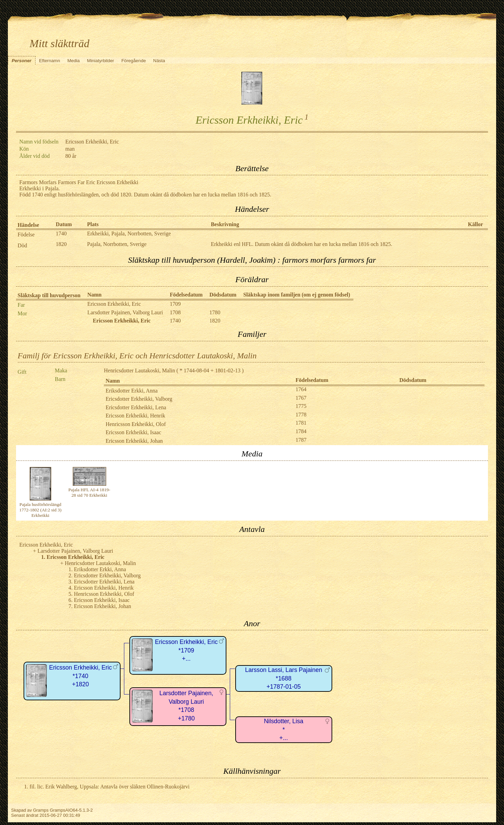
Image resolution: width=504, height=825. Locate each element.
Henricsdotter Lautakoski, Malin (139, 370)
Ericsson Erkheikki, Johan (134, 441)
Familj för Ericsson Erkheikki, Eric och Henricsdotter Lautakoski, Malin (137, 356)
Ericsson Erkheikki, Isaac (133, 432)
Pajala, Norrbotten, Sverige (117, 244)
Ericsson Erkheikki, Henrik (135, 416)
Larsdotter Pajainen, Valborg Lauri (125, 312)
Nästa (159, 61)
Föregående (134, 61)
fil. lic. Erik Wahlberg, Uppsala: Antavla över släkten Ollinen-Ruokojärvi (110, 787)
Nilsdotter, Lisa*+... (284, 730)
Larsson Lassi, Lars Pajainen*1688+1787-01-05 (284, 678)
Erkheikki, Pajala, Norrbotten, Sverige (129, 233)
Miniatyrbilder (101, 61)
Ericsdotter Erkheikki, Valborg (139, 399)
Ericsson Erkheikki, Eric (114, 304)
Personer (22, 61)
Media (73, 61)
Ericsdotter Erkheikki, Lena (136, 407)
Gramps (41, 810)
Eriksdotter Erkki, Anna (131, 391)
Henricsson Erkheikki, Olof (136, 424)
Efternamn (50, 61)
